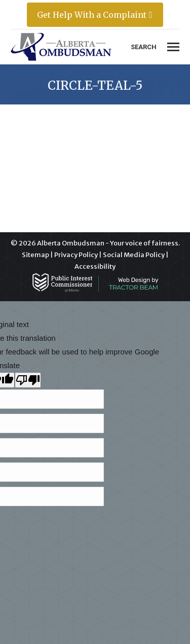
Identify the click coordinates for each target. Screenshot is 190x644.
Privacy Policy (76, 255)
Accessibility (95, 266)
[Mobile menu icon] (173, 47)
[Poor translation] (28, 380)
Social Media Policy (134, 255)
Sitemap (35, 255)
